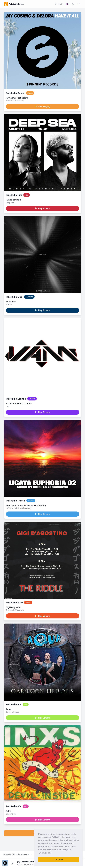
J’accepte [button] (59, 859)
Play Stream (42, 208)
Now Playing (42, 106)
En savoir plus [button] (45, 853)
